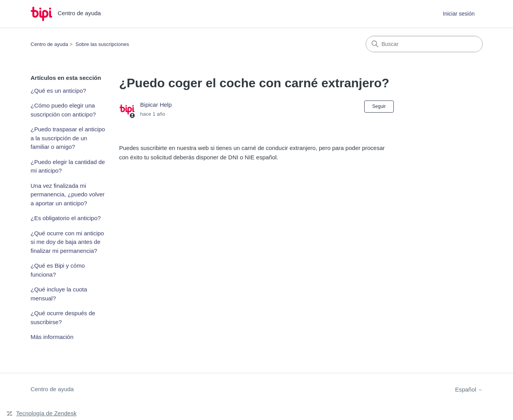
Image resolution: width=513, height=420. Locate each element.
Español (469, 389)
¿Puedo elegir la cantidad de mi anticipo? (68, 166)
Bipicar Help (156, 105)
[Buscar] (424, 44)
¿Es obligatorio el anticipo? (66, 218)
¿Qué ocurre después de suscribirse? (63, 318)
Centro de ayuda (49, 44)
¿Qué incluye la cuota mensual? (59, 294)
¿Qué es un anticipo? (59, 91)
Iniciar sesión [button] (459, 14)
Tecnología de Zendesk (46, 413)
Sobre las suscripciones (102, 44)
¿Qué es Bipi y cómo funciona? (58, 270)
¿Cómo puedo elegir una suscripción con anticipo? (63, 110)
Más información (52, 337)
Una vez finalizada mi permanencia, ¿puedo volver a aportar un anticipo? (68, 194)
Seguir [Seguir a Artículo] (379, 106)
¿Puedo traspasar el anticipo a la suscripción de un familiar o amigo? (68, 138)
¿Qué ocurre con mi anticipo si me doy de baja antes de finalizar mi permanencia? (67, 242)
